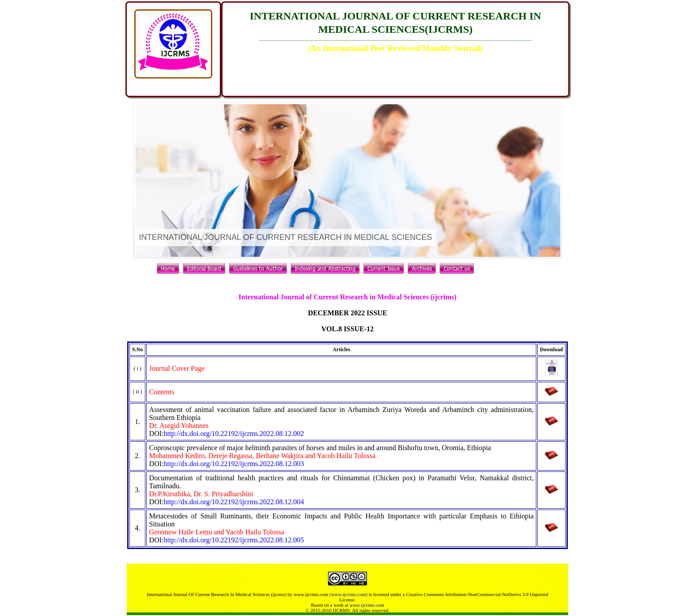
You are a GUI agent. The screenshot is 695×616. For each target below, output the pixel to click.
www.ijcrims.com (367, 605)
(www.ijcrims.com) (348, 594)
